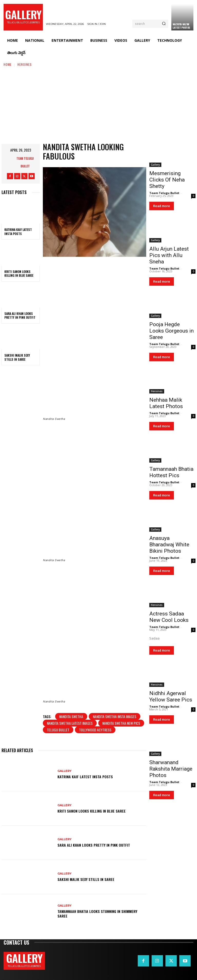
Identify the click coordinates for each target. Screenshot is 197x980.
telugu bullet (58, 730)
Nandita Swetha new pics (121, 723)
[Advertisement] (98, 105)
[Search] (164, 24)
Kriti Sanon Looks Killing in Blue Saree (19, 274)
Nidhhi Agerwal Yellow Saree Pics (171, 696)
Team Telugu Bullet (25, 162)
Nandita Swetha (71, 716)
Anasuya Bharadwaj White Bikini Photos (169, 545)
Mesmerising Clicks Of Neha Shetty (167, 180)
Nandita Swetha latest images (70, 723)
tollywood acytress (95, 730)
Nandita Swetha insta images (115, 716)
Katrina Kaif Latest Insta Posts (18, 232)
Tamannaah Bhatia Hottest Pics (171, 472)
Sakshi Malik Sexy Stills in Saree (17, 357)
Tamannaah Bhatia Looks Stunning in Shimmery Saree (97, 914)
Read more (162, 206)
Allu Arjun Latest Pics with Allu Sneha (169, 255)
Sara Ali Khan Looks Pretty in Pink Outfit (20, 316)
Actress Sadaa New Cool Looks (169, 617)
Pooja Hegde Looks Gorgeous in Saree (171, 331)
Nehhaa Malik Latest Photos (166, 403)
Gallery (65, 771)
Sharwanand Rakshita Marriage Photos (171, 769)
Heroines (25, 64)
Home (8, 64)
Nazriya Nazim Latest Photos (181, 26)
